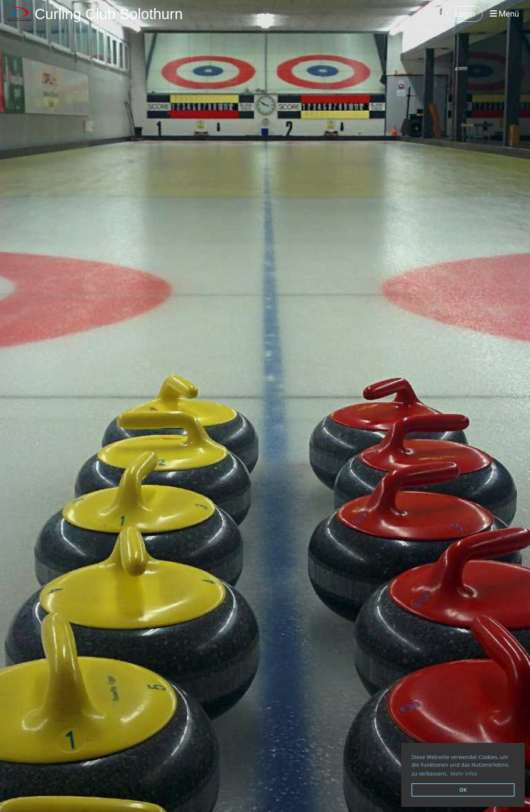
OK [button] (463, 790)
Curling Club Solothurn (109, 14)
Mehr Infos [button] (464, 774)
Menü (504, 14)
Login (465, 14)
